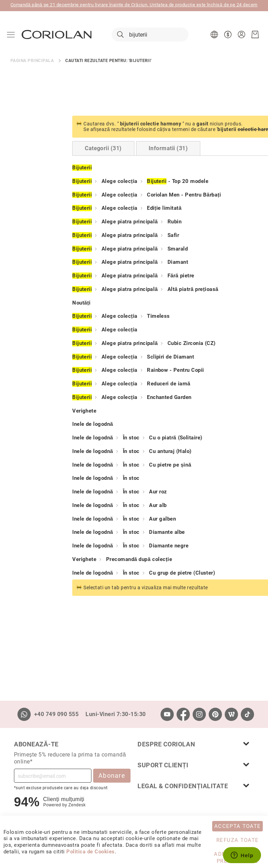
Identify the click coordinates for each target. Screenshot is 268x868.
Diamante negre (107, 546)
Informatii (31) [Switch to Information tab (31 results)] (106, 149)
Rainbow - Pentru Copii (114, 370)
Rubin (113, 222)
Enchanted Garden (107, 398)
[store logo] (57, 35)
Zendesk (77, 805)
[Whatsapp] (24, 714)
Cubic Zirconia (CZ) (130, 344)
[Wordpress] (231, 714)
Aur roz (96, 492)
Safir (111, 236)
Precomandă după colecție (77, 560)
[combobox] (150, 35)
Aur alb (96, 506)
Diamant (116, 262)
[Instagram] (199, 714)
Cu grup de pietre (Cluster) (120, 573)
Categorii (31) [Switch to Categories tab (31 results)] (42, 149)
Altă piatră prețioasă (131, 290)
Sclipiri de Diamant (109, 357)
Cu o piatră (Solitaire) (114, 438)
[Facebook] (183, 714)
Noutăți (20, 303)
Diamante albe (105, 532)
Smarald (116, 249)
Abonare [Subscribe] (112, 775)
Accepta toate (238, 826)
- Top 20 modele (116, 182)
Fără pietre (119, 276)
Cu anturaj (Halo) (108, 452)
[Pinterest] (215, 714)
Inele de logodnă (31, 424)
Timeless (97, 316)
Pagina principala (32, 61)
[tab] (42, 149)
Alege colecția (58, 182)
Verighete (23, 411)
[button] (215, 35)
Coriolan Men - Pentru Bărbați (122, 195)
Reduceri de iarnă (107, 384)
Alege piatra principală (68, 222)
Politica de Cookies (90, 852)
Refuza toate (237, 840)
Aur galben (101, 519)
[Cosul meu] (255, 35)
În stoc (69, 438)
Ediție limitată (103, 208)
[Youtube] (167, 714)
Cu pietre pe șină (108, 465)
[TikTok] (247, 714)
